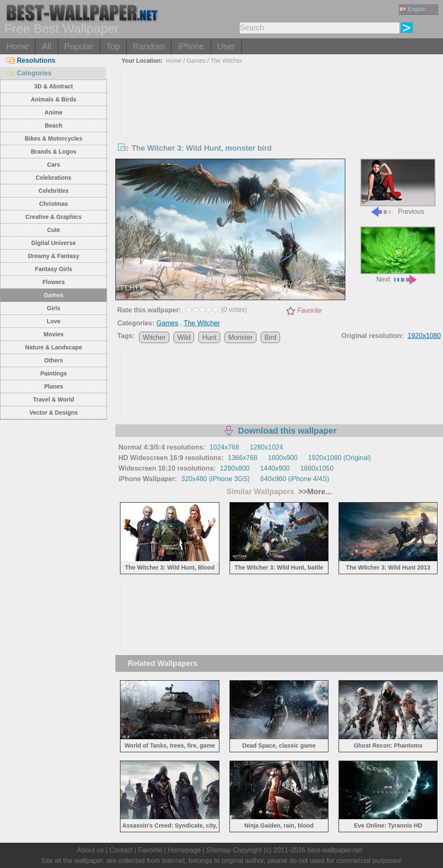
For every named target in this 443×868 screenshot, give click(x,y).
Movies (54, 334)
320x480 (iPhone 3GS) (215, 479)
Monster (240, 337)
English (413, 9)
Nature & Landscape (54, 347)
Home (17, 46)
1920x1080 (424, 336)
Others (54, 360)
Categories (29, 73)
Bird (270, 337)
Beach (53, 125)
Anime (54, 112)
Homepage (184, 850)
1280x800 (235, 468)
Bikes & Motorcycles (54, 138)
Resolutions (31, 60)
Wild (184, 337)
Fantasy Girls (54, 269)
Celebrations (54, 178)
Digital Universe (53, 243)
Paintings (54, 373)
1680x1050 (317, 468)
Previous (398, 187)
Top (113, 46)
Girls (53, 308)
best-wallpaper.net (335, 850)
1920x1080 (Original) (340, 458)
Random (149, 46)
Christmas (53, 204)
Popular (79, 46)
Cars (54, 165)
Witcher (154, 337)
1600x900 (283, 458)
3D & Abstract (53, 86)
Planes (54, 386)
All (46, 46)
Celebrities (53, 191)
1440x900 (275, 468)
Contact (121, 850)
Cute (54, 230)
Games (54, 295)
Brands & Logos (53, 152)
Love (54, 321)
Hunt (209, 337)
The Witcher (226, 61)
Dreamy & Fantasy (53, 256)
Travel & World (53, 399)
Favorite (310, 310)
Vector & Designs (54, 413)
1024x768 (224, 447)
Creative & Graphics (53, 217)
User (226, 46)
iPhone (191, 46)
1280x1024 (266, 447)
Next (398, 255)
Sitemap (219, 850)
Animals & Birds (53, 99)
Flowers (54, 282)
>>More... (314, 492)
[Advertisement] (279, 130)
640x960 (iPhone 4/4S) (295, 479)
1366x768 (243, 458)
